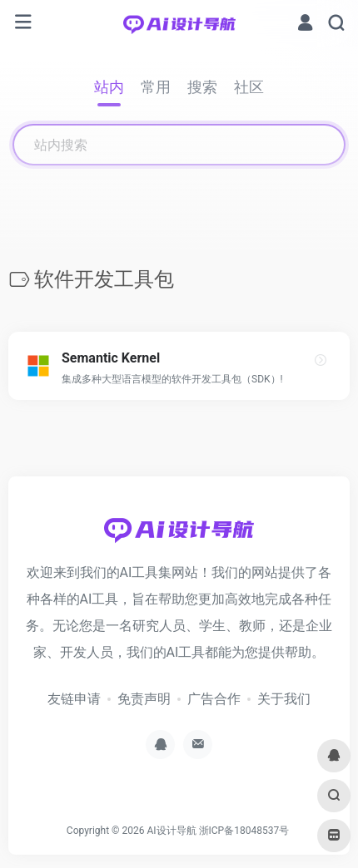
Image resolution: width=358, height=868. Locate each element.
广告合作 (214, 699)
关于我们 (284, 699)
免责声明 (144, 699)
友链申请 (74, 699)
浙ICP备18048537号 (244, 831)
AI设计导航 (171, 831)
